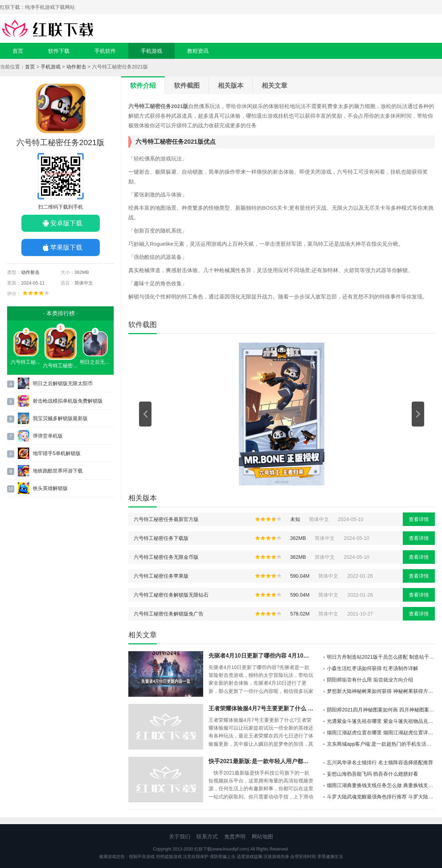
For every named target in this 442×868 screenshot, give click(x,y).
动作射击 (76, 67)
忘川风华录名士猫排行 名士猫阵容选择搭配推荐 (380, 762)
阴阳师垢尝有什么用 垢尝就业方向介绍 (370, 680)
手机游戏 (151, 51)
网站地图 (262, 836)
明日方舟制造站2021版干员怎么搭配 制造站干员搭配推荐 (381, 657)
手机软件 (105, 51)
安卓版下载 (66, 223)
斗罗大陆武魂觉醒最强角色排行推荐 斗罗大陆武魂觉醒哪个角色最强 (381, 797)
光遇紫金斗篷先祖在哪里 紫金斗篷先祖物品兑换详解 (381, 721)
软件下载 (59, 51)
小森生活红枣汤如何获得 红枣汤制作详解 (372, 668)
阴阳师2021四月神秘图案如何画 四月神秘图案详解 (381, 710)
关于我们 (180, 836)
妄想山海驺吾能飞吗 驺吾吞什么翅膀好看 (372, 774)
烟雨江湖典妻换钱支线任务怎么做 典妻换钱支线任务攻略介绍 (381, 785)
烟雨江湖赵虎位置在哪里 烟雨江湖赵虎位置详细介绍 (381, 732)
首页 (18, 51)
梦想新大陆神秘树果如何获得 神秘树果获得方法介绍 (381, 691)
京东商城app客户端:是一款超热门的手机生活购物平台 (381, 744)
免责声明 (235, 836)
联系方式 (207, 836)
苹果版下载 (66, 247)
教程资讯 (198, 51)
